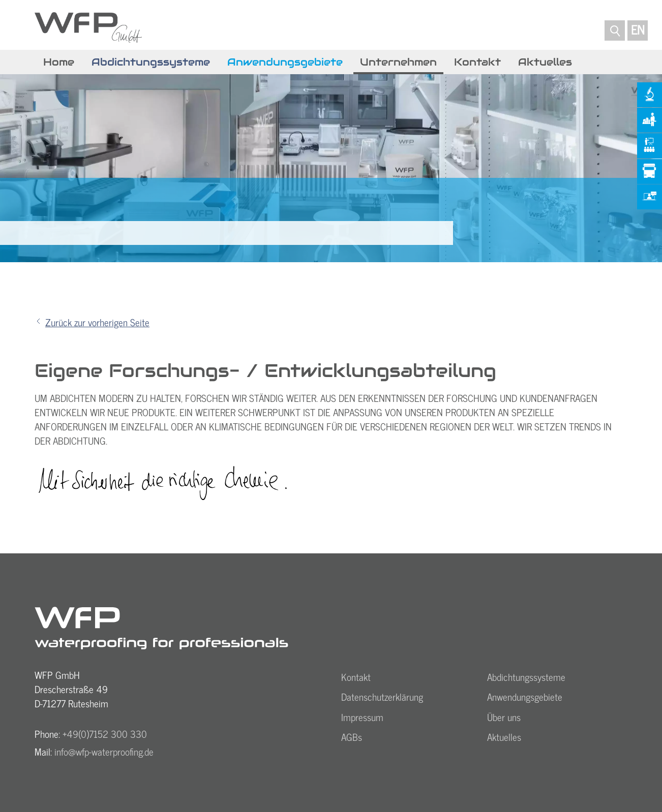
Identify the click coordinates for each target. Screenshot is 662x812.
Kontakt (477, 62)
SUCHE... (615, 27)
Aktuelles (545, 62)
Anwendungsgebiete (285, 62)
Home (59, 62)
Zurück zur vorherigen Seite (97, 322)
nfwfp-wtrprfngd (104, 751)
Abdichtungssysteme (151, 62)
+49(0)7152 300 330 (105, 733)
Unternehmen (398, 62)
